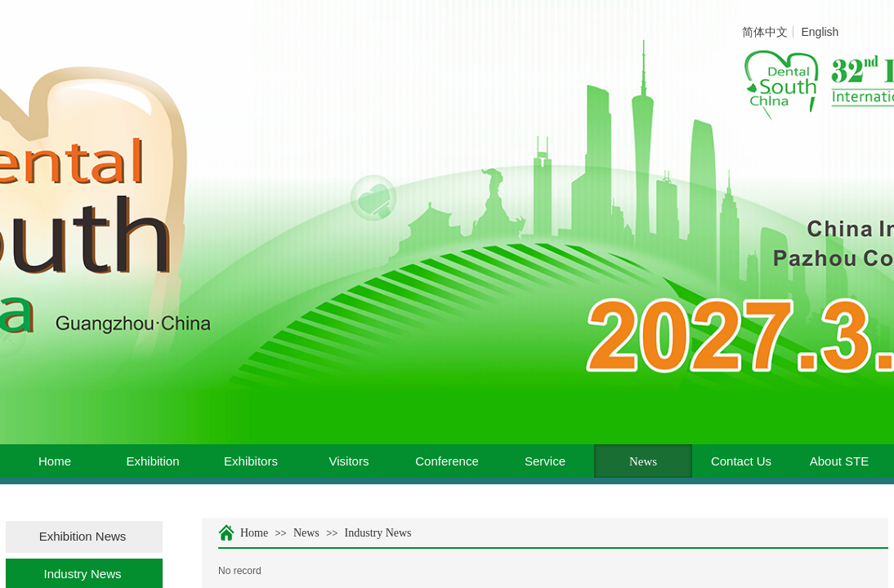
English (820, 32)
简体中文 (765, 32)
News (643, 461)
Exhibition (152, 461)
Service (545, 461)
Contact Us (741, 461)
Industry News (378, 533)
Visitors (349, 461)
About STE (840, 461)
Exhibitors (251, 461)
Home (55, 461)
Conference (447, 461)
